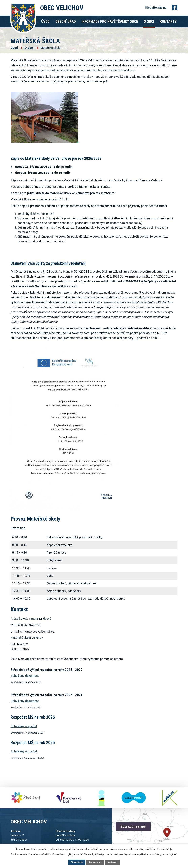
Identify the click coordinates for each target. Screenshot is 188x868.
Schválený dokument (25, 701)
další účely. (167, 849)
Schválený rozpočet (24, 726)
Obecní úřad (66, 22)
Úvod (45, 22)
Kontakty (168, 22)
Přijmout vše (76, 862)
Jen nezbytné (95, 862)
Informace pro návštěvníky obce (110, 22)
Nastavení (113, 862)
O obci (149, 22)
